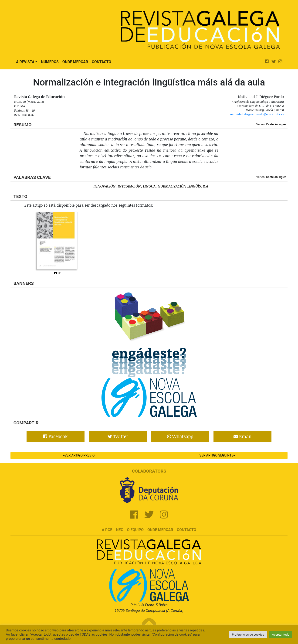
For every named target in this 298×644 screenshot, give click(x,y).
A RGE (107, 530)
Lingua (149, 186)
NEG (120, 530)
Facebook (55, 436)
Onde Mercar (75, 62)
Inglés (282, 124)
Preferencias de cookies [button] (248, 635)
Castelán (272, 124)
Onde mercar (160, 530)
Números (50, 62)
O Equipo (135, 530)
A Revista (25, 62)
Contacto (101, 62)
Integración (129, 186)
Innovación (105, 186)
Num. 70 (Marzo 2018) (29, 102)
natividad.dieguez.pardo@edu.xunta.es (257, 114)
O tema (20, 106)
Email (242, 436)
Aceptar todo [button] (281, 635)
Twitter (118, 436)
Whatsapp (180, 436)
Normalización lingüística (183, 186)
